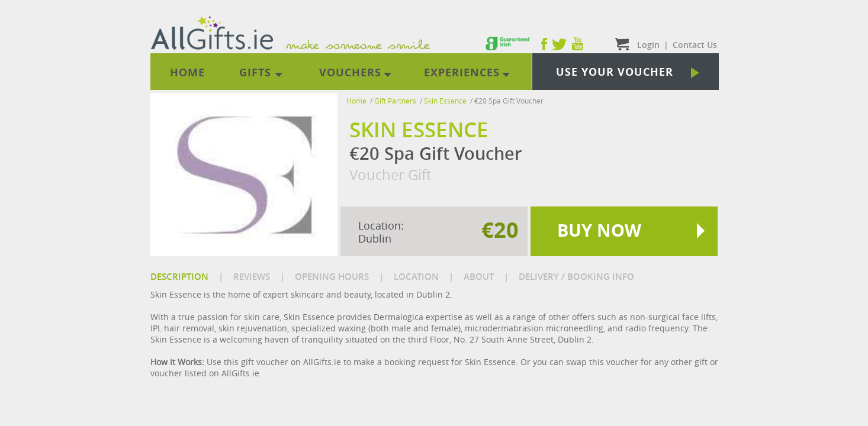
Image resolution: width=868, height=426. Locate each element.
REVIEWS (252, 277)
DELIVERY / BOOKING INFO (576, 277)
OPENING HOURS (332, 277)
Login (648, 45)
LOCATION (416, 277)
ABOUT (479, 277)
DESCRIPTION (179, 277)
